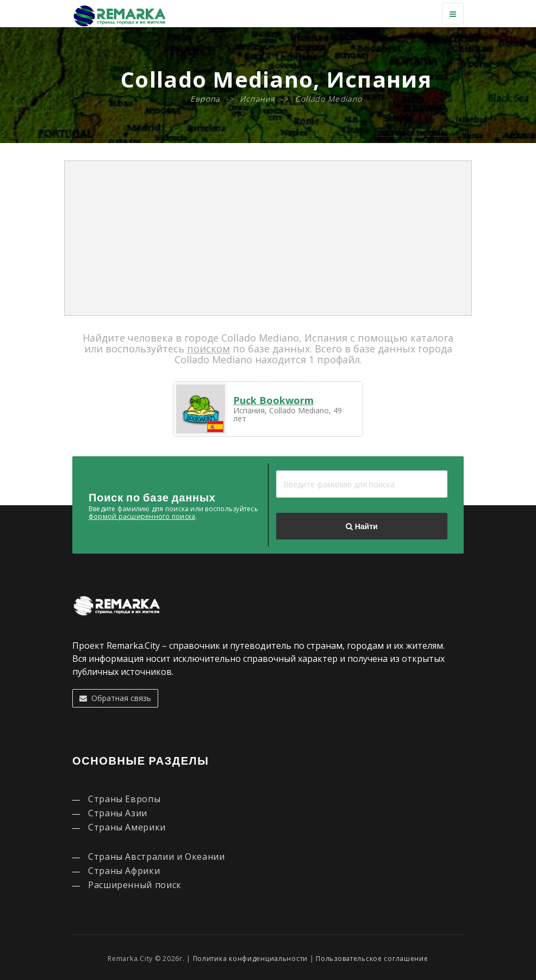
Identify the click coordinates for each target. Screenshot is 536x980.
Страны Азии (118, 813)
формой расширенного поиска (142, 516)
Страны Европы (124, 799)
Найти (362, 526)
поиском (208, 349)
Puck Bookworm (273, 400)
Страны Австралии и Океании (157, 857)
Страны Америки (127, 827)
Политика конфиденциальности (250, 959)
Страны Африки (124, 871)
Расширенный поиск (135, 885)
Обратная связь (115, 698)
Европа (205, 99)
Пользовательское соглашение (372, 959)
